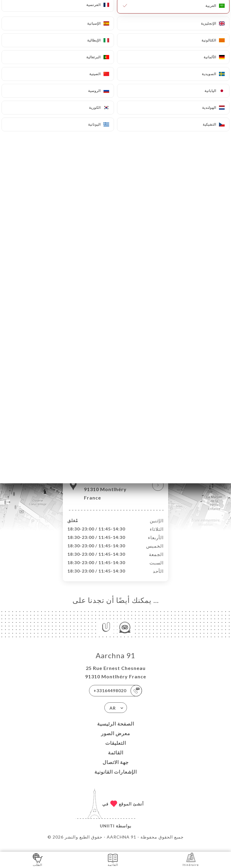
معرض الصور (116, 740)
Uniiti (107, 832)
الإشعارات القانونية (116, 778)
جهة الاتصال (116, 768)
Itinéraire (191, 859)
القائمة (116, 759)
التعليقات (116, 749)
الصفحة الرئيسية (116, 730)
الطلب (38, 859)
